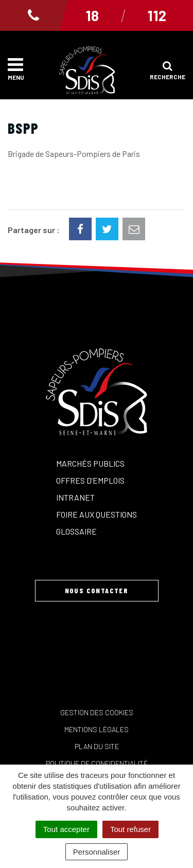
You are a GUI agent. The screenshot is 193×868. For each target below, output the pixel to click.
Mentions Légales (97, 729)
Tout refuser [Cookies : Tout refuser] (130, 829)
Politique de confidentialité (97, 763)
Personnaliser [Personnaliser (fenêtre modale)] (97, 852)
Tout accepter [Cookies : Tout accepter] (66, 829)
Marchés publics (90, 463)
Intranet (75, 497)
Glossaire (76, 531)
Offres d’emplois (90, 480)
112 (157, 15)
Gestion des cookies (97, 712)
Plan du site (97, 746)
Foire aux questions (97, 514)
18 (92, 15)
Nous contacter (97, 590)
